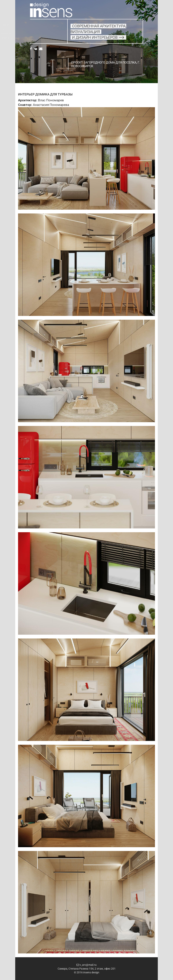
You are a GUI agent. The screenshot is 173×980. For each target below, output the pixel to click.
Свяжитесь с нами (40, 38)
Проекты (35, 34)
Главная (34, 25)
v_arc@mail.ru (86, 965)
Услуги (34, 29)
